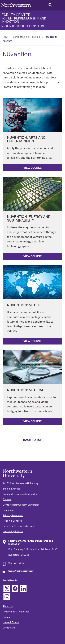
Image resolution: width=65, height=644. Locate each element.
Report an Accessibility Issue (19, 526)
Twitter (7, 589)
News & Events (11, 622)
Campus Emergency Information (21, 494)
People (7, 617)
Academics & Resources (27, 37)
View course (32, 168)
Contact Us (9, 628)
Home (6, 37)
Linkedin (23, 589)
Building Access (12, 489)
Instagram (7, 597)
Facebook (15, 589)
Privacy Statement (13, 516)
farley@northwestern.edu (21, 571)
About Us (8, 606)
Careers (7, 500)
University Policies (13, 532)
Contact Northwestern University (21, 505)
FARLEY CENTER (32, 20)
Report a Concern (12, 521)
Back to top (33, 440)
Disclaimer (9, 510)
